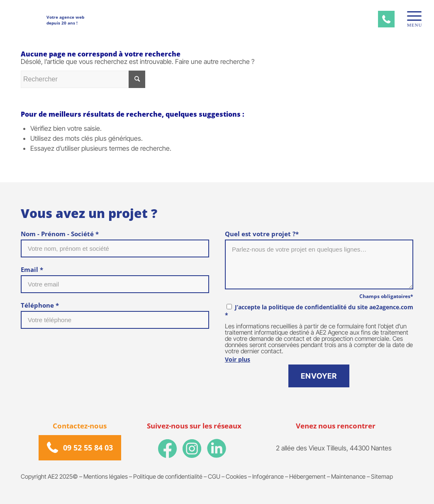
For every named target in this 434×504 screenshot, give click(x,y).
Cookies (236, 476)
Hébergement (307, 476)
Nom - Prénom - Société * (60, 234)
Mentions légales (106, 476)
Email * (32, 269)
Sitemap (382, 476)
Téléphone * (40, 305)
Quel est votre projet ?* (262, 234)
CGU (214, 476)
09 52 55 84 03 (88, 448)
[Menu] (412, 16)
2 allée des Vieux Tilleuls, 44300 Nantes (334, 448)
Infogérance (268, 476)
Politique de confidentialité (168, 476)
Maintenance (348, 476)
